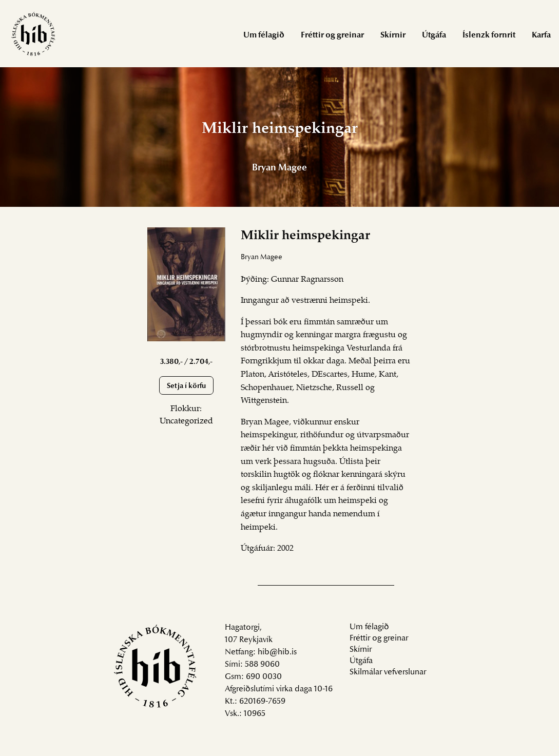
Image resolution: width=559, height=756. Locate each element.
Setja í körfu (186, 386)
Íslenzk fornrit (489, 35)
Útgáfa (434, 35)
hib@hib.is (277, 652)
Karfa (541, 35)
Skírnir (393, 35)
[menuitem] (264, 35)
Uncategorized (186, 421)
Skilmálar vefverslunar (388, 672)
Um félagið (264, 35)
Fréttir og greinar (332, 35)
